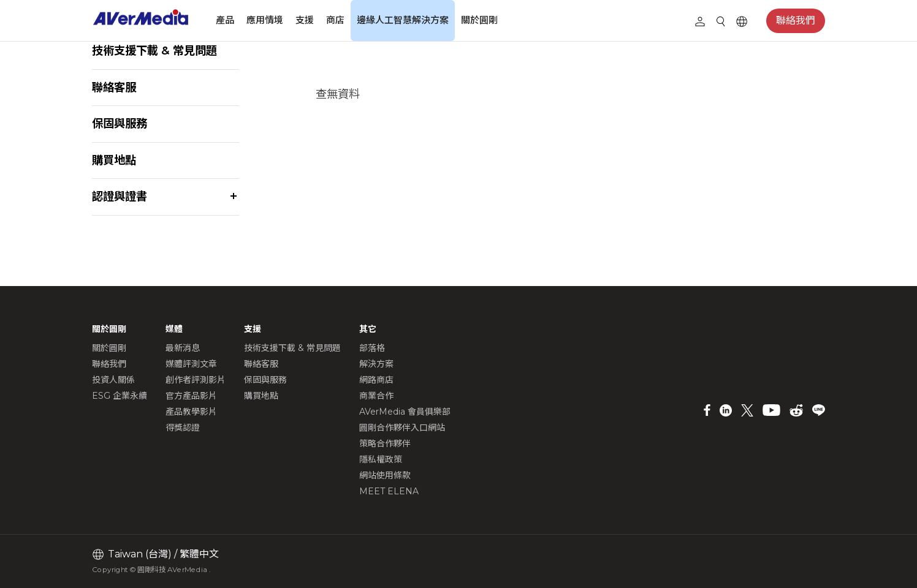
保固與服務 (120, 123)
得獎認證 (183, 428)
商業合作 (376, 396)
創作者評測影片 (196, 380)
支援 (305, 20)
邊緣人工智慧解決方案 (403, 20)
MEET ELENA (389, 491)
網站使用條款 (385, 475)
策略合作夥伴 (385, 443)
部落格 (372, 348)
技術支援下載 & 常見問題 (154, 51)
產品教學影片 (191, 412)
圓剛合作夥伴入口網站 (402, 428)
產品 (225, 20)
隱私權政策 (381, 459)
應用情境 (265, 20)
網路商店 (376, 380)
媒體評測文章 (191, 364)
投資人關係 (113, 380)
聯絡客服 (114, 87)
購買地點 (114, 160)
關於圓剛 (479, 20)
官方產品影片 (191, 396)
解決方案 (376, 364)
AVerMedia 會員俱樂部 (405, 412)
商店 (335, 20)
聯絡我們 (796, 21)
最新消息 (183, 348)
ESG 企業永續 (120, 396)
